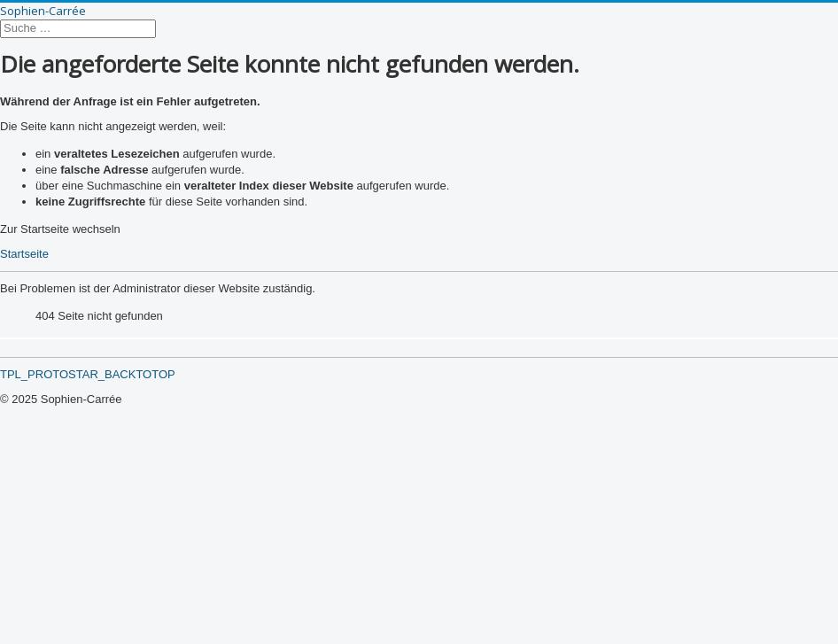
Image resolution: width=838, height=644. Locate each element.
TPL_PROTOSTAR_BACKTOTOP (88, 374)
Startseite (24, 254)
